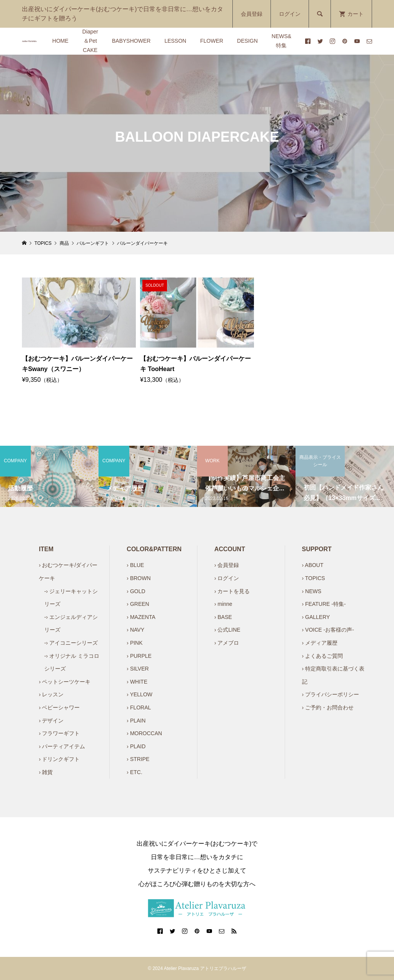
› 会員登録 (227, 565)
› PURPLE (139, 656)
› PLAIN (136, 721)
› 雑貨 (46, 772)
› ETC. (134, 772)
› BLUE (135, 565)
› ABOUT (313, 565)
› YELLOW (139, 694)
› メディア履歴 (320, 643)
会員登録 (252, 14)
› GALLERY (316, 617)
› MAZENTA (141, 617)
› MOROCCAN (144, 733)
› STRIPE (138, 759)
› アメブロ (227, 643)
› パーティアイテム (62, 746)
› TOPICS (314, 578)
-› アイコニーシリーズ (71, 643)
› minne (223, 604)
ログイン (290, 14)
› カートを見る (232, 591)
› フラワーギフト (59, 733)
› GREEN (138, 604)
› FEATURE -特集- (324, 604)
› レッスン (51, 694)
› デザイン (51, 721)
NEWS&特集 (281, 41)
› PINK (134, 643)
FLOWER (212, 41)
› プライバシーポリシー (331, 694)
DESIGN (247, 41)
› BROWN (139, 578)
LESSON (175, 41)
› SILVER (138, 669)
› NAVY (135, 630)
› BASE (223, 617)
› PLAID (136, 746)
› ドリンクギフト (59, 759)
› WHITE (137, 682)
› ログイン (227, 578)
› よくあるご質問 (323, 656)
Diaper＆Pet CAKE (90, 41)
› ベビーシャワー (59, 707)
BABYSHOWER (131, 41)
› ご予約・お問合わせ (328, 707)
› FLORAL (139, 707)
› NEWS (312, 591)
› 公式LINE (227, 630)
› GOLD (136, 591)
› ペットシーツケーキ (65, 682)
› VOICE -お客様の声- (328, 630)
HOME (60, 41)
